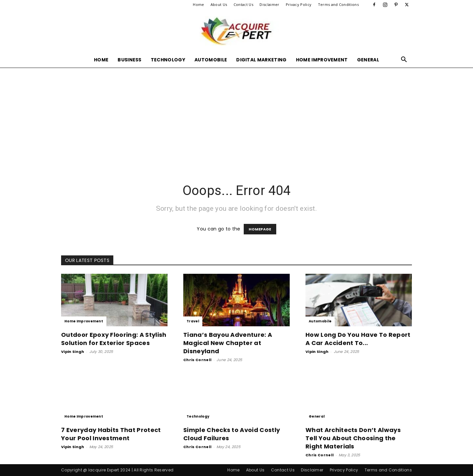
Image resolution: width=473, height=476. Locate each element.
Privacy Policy (299, 4)
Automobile (211, 60)
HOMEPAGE (260, 229)
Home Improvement (322, 60)
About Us (219, 4)
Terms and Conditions (338, 4)
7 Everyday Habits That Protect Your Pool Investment (111, 434)
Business (130, 60)
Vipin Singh (73, 352)
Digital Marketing (261, 60)
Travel (193, 321)
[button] (404, 60)
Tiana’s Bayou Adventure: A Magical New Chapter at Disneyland (228, 343)
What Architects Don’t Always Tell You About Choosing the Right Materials (353, 438)
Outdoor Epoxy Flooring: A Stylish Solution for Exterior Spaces (114, 339)
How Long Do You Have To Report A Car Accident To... (358, 339)
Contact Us (243, 4)
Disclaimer (269, 4)
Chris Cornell (197, 360)
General (368, 60)
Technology (168, 60)
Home (198, 4)
